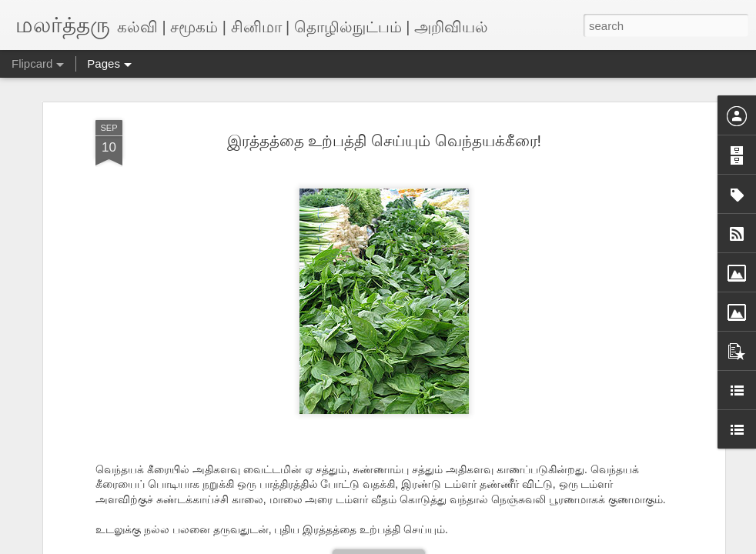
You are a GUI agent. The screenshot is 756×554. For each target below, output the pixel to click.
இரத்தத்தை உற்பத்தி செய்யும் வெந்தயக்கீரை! (384, 141)
